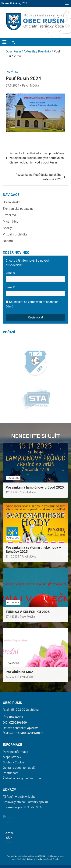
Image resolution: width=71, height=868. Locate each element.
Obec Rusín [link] (39, 862)
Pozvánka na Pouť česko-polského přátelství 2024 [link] (39, 177)
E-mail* (35, 291)
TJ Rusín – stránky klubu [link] (19, 789)
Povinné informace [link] (15, 744)
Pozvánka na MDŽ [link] (19, 664)
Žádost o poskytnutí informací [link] (23, 771)
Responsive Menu (67, 3)
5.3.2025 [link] (11, 669)
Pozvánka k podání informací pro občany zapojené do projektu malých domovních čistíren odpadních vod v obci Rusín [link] (37, 158)
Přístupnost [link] (11, 765)
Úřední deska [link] (12, 202)
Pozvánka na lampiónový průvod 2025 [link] (35, 480)
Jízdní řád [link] (9, 215)
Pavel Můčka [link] (31, 86)
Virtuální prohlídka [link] (15, 234)
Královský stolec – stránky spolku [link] (25, 794)
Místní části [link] (11, 222)
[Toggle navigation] (4, 42)
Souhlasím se (32, 304)
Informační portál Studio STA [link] (22, 800)
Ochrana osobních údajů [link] (19, 760)
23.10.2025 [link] (12, 549)
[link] (35, 21)
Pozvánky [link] (12, 72)
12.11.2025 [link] (12, 485)
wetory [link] (60, 862)
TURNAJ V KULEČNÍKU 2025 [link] (28, 604)
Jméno (35, 276)
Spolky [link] (7, 228)
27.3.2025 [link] (12, 609)
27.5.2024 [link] (12, 86)
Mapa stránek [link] (12, 750)
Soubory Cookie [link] (13, 755)
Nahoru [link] (8, 241)
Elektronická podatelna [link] (18, 209)
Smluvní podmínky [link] (35, 850)
